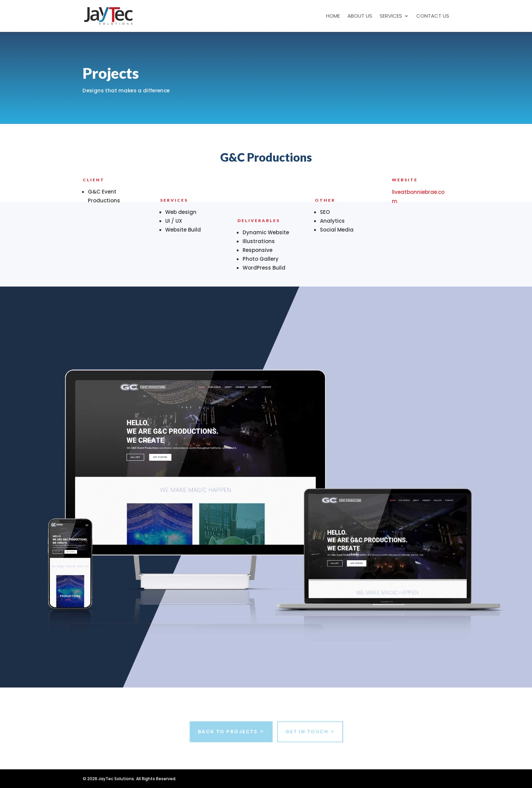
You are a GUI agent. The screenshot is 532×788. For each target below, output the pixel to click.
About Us (360, 16)
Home (333, 16)
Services (391, 16)
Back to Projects (227, 732)
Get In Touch (308, 732)
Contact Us (433, 16)
